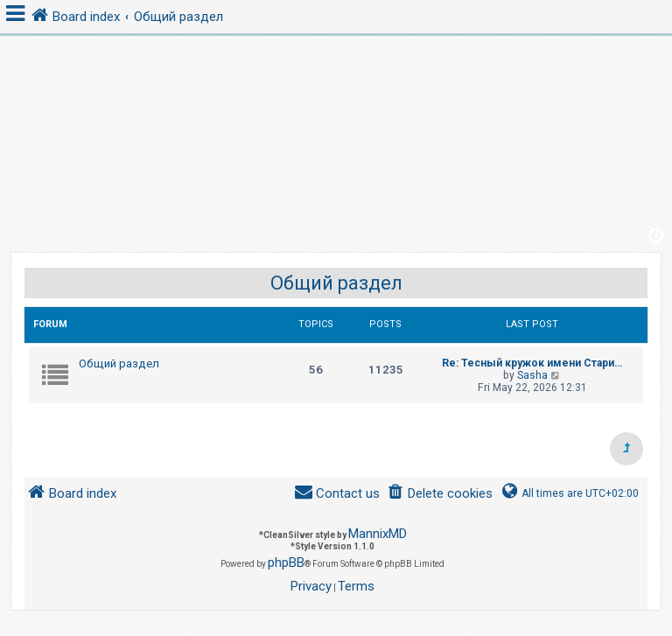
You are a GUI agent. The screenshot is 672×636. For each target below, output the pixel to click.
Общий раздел (336, 283)
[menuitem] (440, 494)
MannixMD (378, 534)
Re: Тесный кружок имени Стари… (532, 363)
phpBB (286, 563)
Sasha (532, 375)
